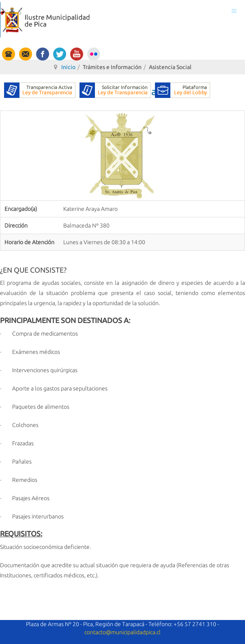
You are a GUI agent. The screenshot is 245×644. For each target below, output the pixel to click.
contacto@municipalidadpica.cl (122, 632)
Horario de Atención (29, 242)
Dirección (16, 226)
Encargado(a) (21, 209)
